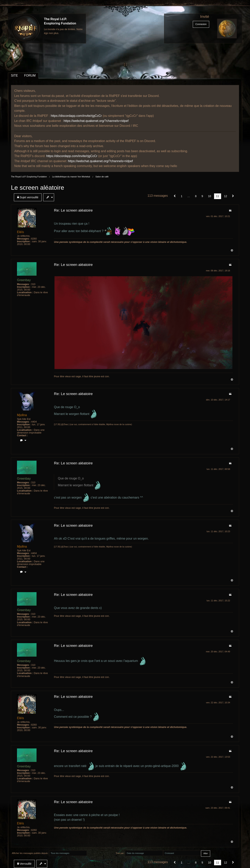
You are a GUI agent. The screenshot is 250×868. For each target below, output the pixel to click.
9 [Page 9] (202, 196)
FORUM (30, 76)
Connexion (201, 24)
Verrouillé (24, 864)
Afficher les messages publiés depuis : (30, 853)
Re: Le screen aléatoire (73, 210)
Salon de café (102, 177)
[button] (175, 196)
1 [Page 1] (182, 196)
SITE (14, 76)
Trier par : (120, 853)
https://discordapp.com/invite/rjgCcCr (76, 116)
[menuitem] (29, 197)
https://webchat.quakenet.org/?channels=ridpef (96, 121)
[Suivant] (233, 196)
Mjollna (22, 415)
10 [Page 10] (210, 196)
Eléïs (21, 232)
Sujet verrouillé (28, 197)
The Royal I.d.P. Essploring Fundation (29, 177)
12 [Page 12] (226, 196)
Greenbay (24, 280)
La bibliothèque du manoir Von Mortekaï (71, 177)
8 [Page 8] (196, 196)
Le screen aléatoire (37, 188)
